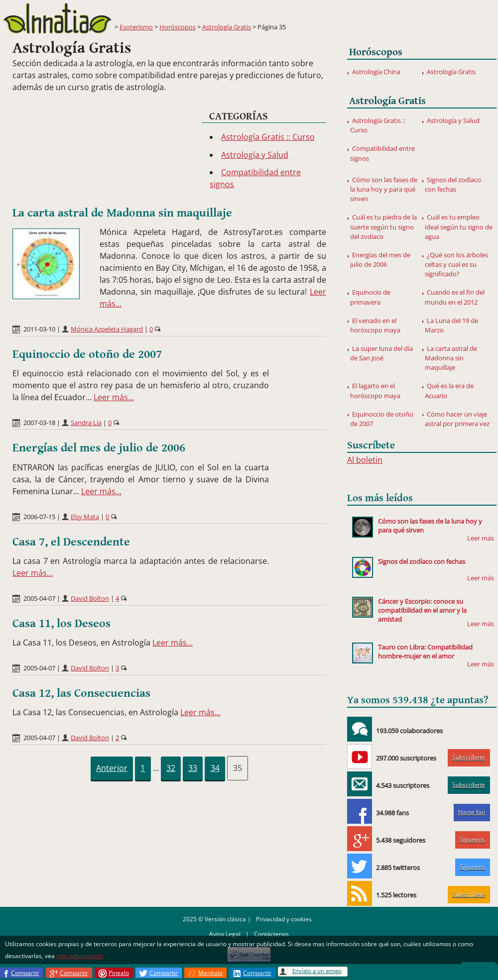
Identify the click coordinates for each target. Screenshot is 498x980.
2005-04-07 (39, 598)
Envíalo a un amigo (317, 971)
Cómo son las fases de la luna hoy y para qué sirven (384, 189)
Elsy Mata (85, 517)
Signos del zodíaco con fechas (453, 184)
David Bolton (90, 598)
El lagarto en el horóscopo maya (375, 390)
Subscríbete (469, 757)
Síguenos (472, 839)
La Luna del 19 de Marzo (451, 325)
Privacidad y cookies (284, 919)
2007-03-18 (39, 423)
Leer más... (114, 397)
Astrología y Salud (255, 155)
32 (171, 768)
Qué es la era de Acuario (449, 390)
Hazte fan (472, 812)
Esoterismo (136, 27)
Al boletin (365, 460)
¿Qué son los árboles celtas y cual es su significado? (456, 264)
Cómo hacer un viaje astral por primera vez (457, 419)
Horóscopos (178, 27)
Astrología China (376, 72)
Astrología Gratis (227, 27)
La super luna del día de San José (381, 353)
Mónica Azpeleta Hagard (107, 329)
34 (215, 768)
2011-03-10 (39, 329)
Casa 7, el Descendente (71, 542)
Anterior (112, 768)
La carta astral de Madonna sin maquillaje (122, 213)
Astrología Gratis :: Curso (268, 137)
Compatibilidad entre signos (382, 153)
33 (193, 768)
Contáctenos (271, 934)
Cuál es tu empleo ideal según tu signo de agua (459, 226)
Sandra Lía (86, 423)
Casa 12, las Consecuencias (81, 693)
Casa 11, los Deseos (62, 624)
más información (80, 956)
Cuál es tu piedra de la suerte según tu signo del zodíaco (383, 226)
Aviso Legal (225, 934)
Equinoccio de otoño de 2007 (87, 354)
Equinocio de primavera (370, 297)
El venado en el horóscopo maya (375, 325)
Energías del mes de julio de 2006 (99, 448)
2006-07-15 (39, 517)
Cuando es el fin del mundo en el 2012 (455, 297)
